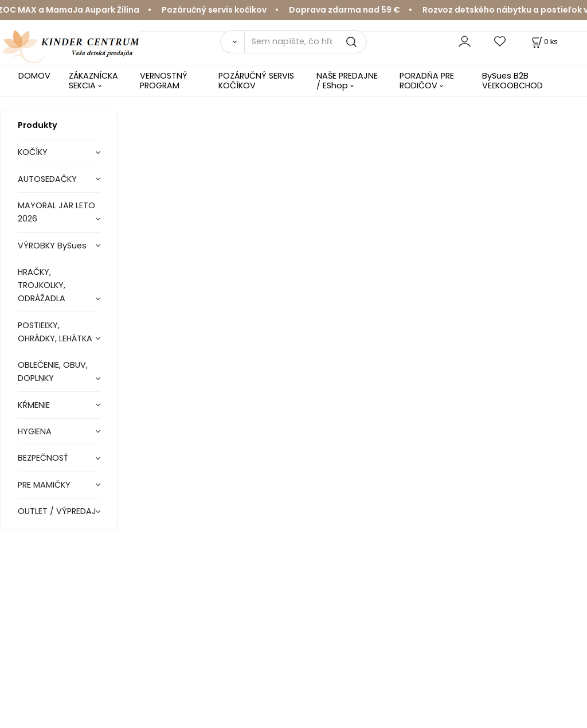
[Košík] (544, 42)
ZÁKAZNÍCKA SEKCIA (93, 81)
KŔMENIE (34, 405)
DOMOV (34, 76)
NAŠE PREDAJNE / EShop (347, 81)
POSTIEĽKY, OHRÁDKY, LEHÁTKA (55, 332)
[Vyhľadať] (232, 42)
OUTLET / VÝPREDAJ (57, 511)
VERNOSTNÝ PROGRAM (164, 81)
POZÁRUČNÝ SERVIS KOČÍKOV (256, 81)
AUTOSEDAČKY (47, 179)
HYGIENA (35, 431)
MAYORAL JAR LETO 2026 (56, 212)
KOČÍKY (33, 152)
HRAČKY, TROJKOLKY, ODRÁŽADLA (42, 285)
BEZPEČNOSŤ (43, 458)
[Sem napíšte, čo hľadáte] (306, 42)
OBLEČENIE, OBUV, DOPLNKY (53, 371)
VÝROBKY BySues (52, 246)
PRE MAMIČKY (44, 485)
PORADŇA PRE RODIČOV (427, 81)
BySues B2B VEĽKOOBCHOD (512, 81)
